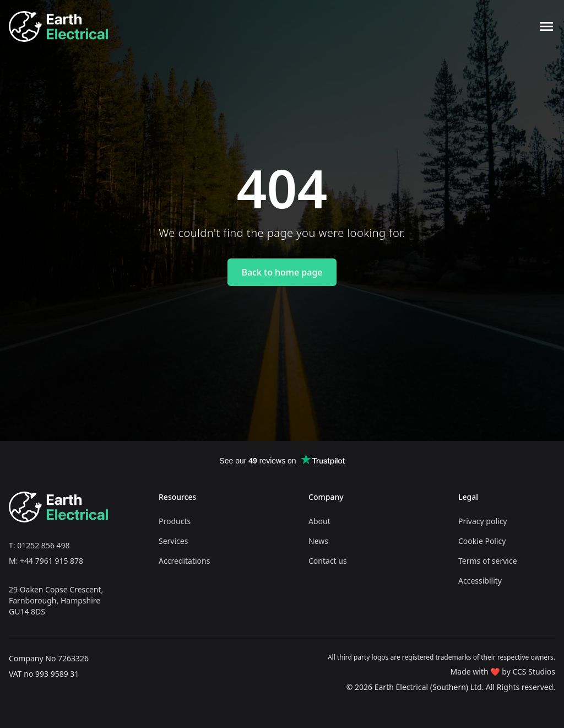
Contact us (328, 561)
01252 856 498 (43, 545)
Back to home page (282, 272)
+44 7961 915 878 (51, 561)
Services (173, 541)
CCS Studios (534, 672)
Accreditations (184, 561)
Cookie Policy (482, 541)
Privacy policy (483, 521)
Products (175, 521)
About (319, 521)
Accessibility (480, 581)
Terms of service (488, 561)
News (318, 541)
